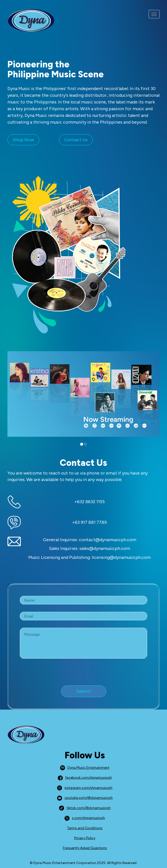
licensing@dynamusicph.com (121, 557)
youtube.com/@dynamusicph (85, 798)
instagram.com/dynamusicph (85, 788)
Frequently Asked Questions (85, 848)
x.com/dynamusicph (85, 818)
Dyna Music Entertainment (85, 768)
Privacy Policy (85, 838)
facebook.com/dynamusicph (85, 778)
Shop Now (23, 140)
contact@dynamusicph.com (108, 540)
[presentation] (58, 676)
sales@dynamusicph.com (105, 548)
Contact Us (76, 140)
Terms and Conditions (85, 828)
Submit (84, 691)
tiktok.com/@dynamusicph (85, 808)
